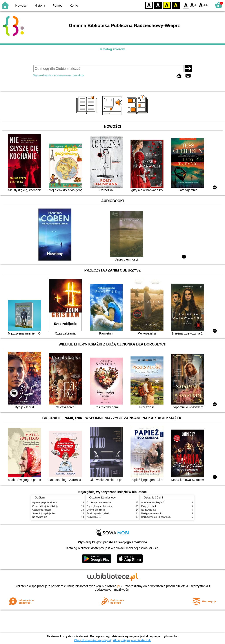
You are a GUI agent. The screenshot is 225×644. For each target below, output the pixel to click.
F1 (193, 5)
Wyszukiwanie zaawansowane (52, 75)
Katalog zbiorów (112, 49)
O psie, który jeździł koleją (45, 506)
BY (176, 5)
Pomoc (57, 5)
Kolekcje (79, 75)
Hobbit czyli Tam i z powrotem (156, 517)
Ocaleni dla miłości (42, 510)
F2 (204, 5)
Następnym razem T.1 (152, 514)
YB (167, 5)
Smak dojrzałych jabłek (44, 514)
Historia (40, 5)
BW (158, 5)
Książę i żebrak (149, 506)
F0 (186, 5)
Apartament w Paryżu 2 (153, 503)
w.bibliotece (109, 586)
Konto (74, 5)
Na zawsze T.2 (39, 517)
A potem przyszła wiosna (44, 503)
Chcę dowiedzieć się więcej (93, 640)
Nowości (21, 5)
